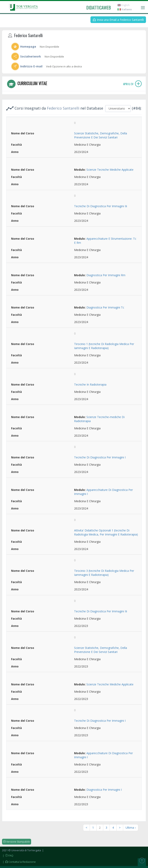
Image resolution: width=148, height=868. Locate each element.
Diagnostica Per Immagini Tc (105, 307)
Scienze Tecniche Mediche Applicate (110, 170)
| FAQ (8, 855)
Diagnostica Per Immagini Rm (106, 275)
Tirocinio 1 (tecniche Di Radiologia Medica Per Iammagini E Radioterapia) (104, 346)
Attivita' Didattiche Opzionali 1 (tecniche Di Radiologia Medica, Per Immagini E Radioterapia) (106, 532)
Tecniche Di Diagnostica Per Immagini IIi (101, 206)
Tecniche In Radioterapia (90, 384)
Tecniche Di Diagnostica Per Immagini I (100, 457)
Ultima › (131, 828)
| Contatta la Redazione (19, 862)
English (124, 5)
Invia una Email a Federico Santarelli (118, 20)
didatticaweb (99, 7)
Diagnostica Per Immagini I (104, 790)
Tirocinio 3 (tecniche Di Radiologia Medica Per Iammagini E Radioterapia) (104, 573)
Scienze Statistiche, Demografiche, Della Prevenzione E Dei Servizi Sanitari (101, 135)
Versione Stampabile (17, 842)
